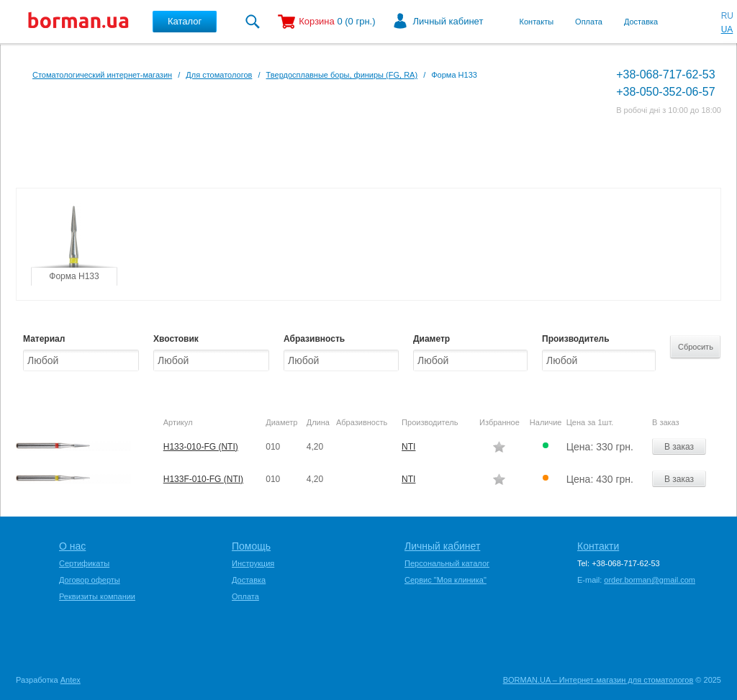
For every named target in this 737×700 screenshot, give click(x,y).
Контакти (598, 546)
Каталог (185, 21)
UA (727, 29)
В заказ (679, 447)
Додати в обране (499, 447)
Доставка (641, 22)
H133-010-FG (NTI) (201, 447)
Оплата (589, 22)
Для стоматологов (219, 75)
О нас (72, 546)
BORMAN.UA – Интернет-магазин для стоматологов (598, 680)
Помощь (251, 546)
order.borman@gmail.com (650, 580)
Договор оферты (90, 580)
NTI (408, 447)
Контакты (537, 22)
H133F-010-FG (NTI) (203, 479)
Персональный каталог (447, 563)
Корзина (317, 21)
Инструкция (253, 563)
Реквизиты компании (97, 596)
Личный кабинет (448, 21)
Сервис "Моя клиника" (446, 580)
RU (727, 16)
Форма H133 (74, 276)
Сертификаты (84, 563)
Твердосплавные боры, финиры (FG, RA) (342, 75)
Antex (71, 680)
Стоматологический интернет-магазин (102, 75)
